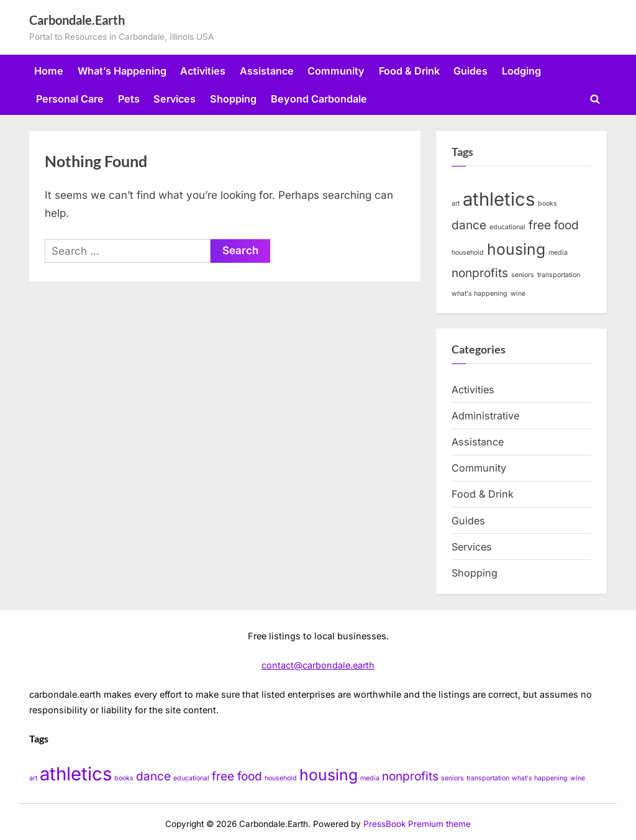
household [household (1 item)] (468, 253)
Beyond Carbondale (319, 99)
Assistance (267, 71)
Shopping (233, 99)
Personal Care (70, 99)
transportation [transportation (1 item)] (559, 275)
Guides (470, 71)
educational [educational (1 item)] (507, 227)
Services (175, 99)
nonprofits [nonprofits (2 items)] (480, 273)
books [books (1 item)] (547, 203)
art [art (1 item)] (456, 203)
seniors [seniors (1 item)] (523, 275)
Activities (203, 71)
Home (49, 71)
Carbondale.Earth (77, 20)
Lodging (521, 71)
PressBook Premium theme (417, 824)
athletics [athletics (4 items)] (499, 199)
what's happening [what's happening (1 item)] (479, 294)
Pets (129, 99)
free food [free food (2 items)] (554, 225)
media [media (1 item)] (558, 253)
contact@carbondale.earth (318, 665)
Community (336, 71)
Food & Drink (409, 71)
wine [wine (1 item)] (518, 294)
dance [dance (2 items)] (469, 225)
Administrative (485, 416)
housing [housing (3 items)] (516, 249)
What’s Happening (122, 71)
